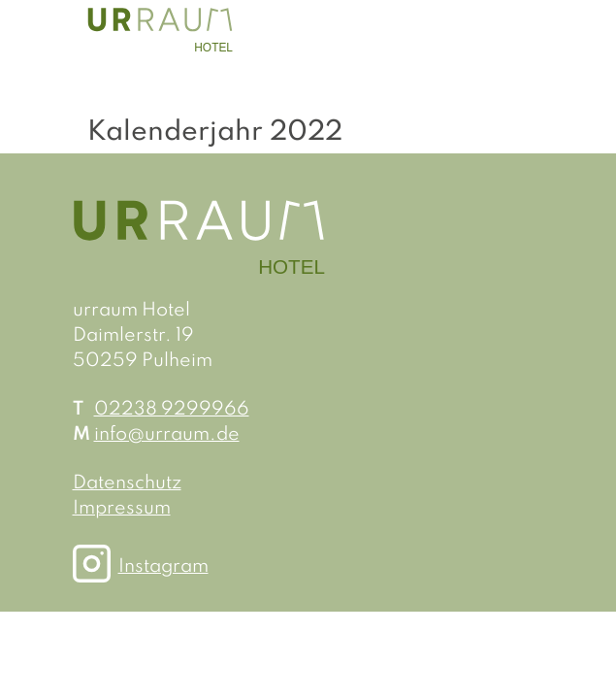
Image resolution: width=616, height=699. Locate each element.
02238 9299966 (172, 410)
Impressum (122, 509)
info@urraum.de (167, 435)
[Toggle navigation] (509, 29)
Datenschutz (127, 483)
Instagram (156, 567)
